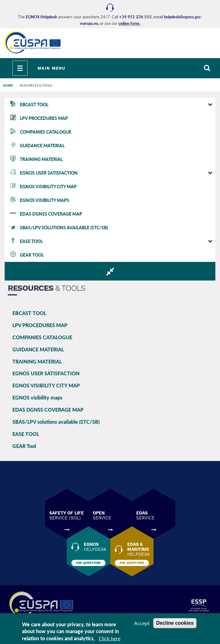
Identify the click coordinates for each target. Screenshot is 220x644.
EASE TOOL (26, 434)
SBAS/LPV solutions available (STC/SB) (56, 422)
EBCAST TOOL (29, 313)
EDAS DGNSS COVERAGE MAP (48, 410)
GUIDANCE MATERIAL (38, 349)
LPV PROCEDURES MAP (40, 325)
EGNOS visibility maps (37, 397)
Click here (110, 638)
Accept (142, 623)
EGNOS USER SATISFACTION (46, 373)
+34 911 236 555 (135, 17)
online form (129, 23)
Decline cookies (175, 623)
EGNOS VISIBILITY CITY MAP (46, 385)
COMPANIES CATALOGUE (42, 337)
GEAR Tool (24, 446)
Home (8, 85)
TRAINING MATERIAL (37, 361)
